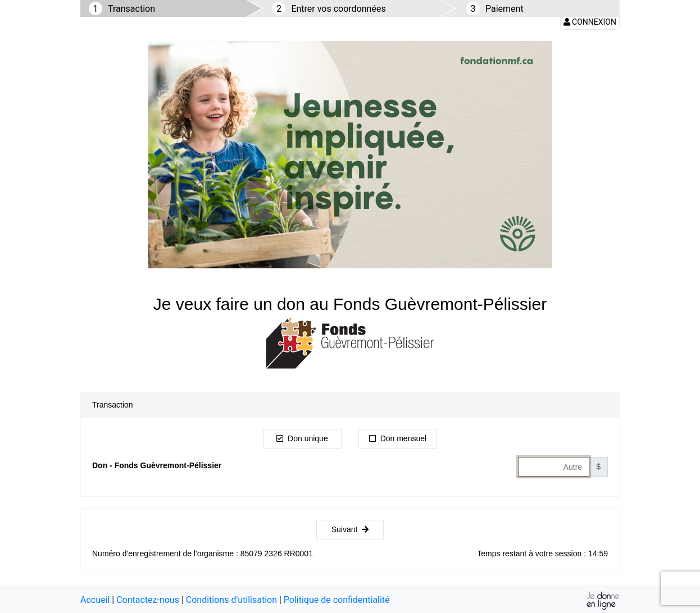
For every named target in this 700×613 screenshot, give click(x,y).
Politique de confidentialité (337, 600)
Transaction (131, 9)
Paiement (504, 9)
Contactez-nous (148, 600)
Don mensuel (398, 438)
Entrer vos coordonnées (338, 9)
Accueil (95, 600)
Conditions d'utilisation (231, 600)
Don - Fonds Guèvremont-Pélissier (157, 465)
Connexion (590, 22)
